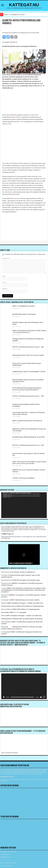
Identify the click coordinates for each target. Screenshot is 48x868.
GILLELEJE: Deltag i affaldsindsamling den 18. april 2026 (28, 437)
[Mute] (41, 697)
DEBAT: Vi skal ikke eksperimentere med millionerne (27, 421)
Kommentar (6, 258)
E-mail (4, 282)
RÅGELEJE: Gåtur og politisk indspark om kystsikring (28, 619)
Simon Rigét (5, 612)
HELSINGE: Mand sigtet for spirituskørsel (24, 314)
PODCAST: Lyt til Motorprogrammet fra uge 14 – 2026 (28, 445)
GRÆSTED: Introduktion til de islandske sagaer (26, 580)
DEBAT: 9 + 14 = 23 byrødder (18, 612)
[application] (24, 505)
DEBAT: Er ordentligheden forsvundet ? (15, 14)
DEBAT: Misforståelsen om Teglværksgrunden (30, 606)
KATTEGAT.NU (24, 5)
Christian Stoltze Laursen (8, 606)
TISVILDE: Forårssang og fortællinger (23, 478)
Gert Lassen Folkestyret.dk (11, 627)
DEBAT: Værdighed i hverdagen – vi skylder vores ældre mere (25, 603)
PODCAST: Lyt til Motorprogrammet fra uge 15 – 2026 (28, 396)
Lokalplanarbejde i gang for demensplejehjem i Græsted (29, 372)
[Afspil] (4, 697)
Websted (5, 289)
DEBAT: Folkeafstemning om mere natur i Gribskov (25, 600)
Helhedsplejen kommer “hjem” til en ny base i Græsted (28, 355)
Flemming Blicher (6, 619)
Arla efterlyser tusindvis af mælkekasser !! (23, 572)
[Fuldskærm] (44, 697)
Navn (4, 276)
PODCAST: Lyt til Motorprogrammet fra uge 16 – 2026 (28, 347)
